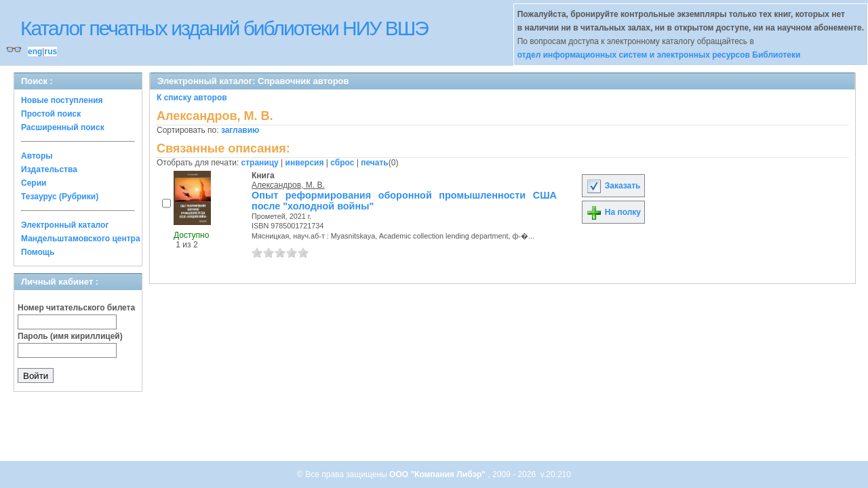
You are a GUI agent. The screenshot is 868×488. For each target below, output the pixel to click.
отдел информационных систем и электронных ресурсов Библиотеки (659, 55)
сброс (342, 163)
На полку (613, 212)
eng (35, 52)
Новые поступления (62, 100)
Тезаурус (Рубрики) (60, 197)
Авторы (37, 156)
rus (51, 52)
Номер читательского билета (76, 308)
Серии (34, 183)
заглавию (240, 130)
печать (375, 163)
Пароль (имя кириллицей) (70, 336)
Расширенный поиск (63, 127)
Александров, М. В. (288, 185)
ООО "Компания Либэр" (438, 474)
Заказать (613, 186)
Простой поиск (51, 114)
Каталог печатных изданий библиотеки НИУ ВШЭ (224, 28)
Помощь (38, 252)
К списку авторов (192, 98)
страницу (260, 163)
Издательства (49, 169)
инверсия (305, 163)
